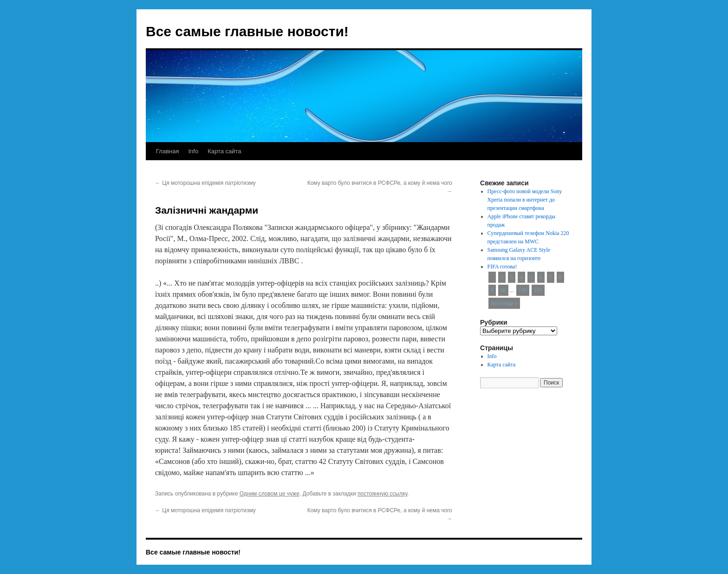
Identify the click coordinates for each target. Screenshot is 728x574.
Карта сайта (224, 151)
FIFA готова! (502, 267)
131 (538, 290)
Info (193, 151)
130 (523, 290)
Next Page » (504, 303)
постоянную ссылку (382, 494)
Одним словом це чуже (270, 494)
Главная (167, 151)
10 (503, 290)
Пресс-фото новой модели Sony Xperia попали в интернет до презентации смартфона (525, 200)
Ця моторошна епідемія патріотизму (205, 183)
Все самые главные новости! (247, 31)
